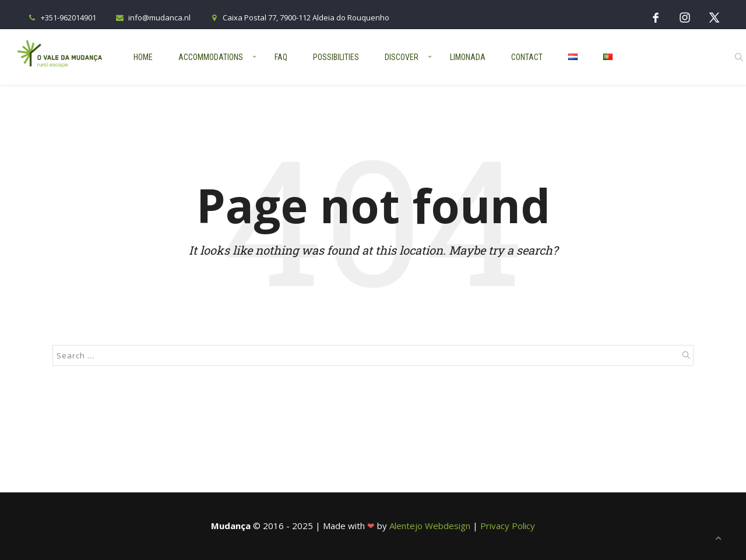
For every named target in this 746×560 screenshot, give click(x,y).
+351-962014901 (61, 17)
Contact (527, 57)
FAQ (281, 57)
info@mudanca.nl (152, 17)
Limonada (468, 57)
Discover (402, 57)
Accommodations (211, 57)
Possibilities (336, 57)
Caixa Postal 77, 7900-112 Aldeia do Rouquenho (299, 17)
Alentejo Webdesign (430, 526)
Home (143, 57)
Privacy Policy (508, 526)
